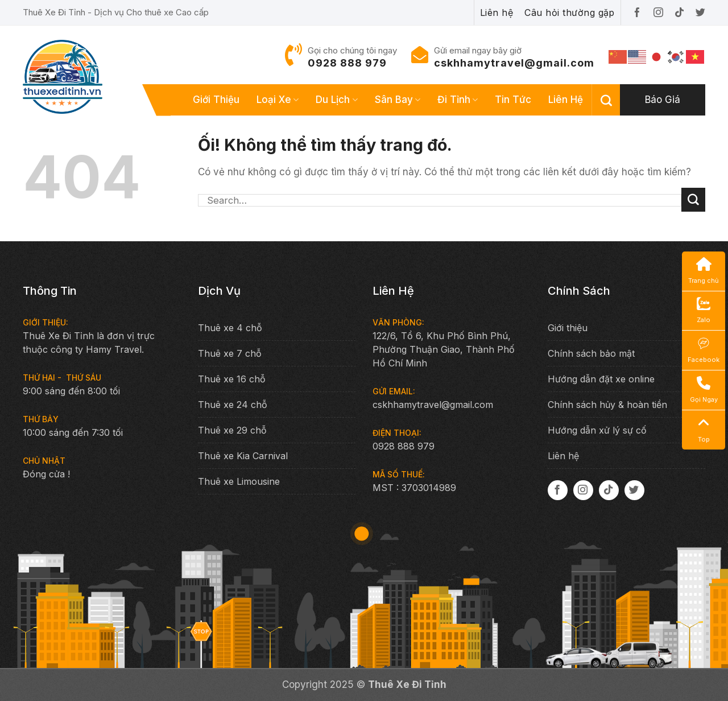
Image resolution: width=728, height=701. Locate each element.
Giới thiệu (216, 100)
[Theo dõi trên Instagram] (583, 490)
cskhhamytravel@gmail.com (514, 63)
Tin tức (513, 100)
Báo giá (663, 100)
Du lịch (336, 100)
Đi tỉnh (458, 100)
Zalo (704, 310)
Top (704, 430)
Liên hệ (566, 100)
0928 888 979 (347, 63)
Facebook (704, 350)
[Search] (606, 100)
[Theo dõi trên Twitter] (634, 490)
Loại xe (278, 100)
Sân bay (398, 100)
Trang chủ (704, 271)
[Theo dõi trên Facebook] (558, 490)
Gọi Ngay (704, 390)
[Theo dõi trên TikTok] (609, 490)
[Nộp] (693, 200)
